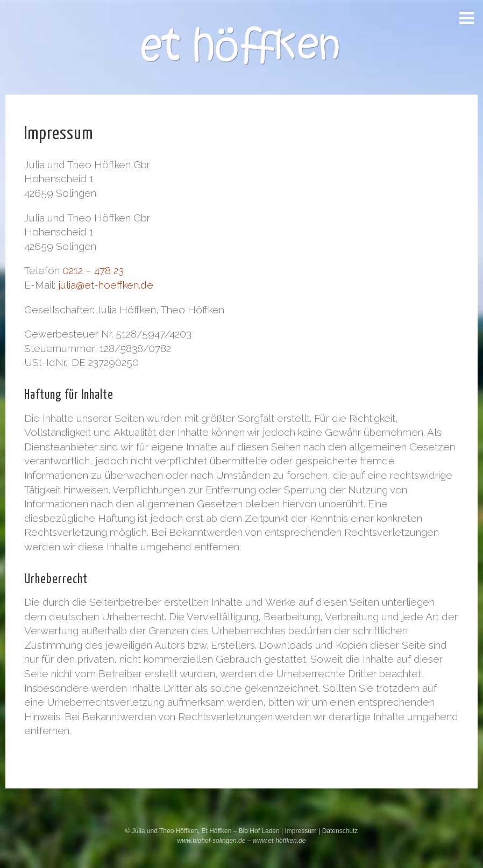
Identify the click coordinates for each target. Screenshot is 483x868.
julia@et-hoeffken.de (106, 285)
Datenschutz (340, 831)
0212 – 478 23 (93, 270)
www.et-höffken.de (279, 841)
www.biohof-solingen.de (212, 841)
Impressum (301, 831)
